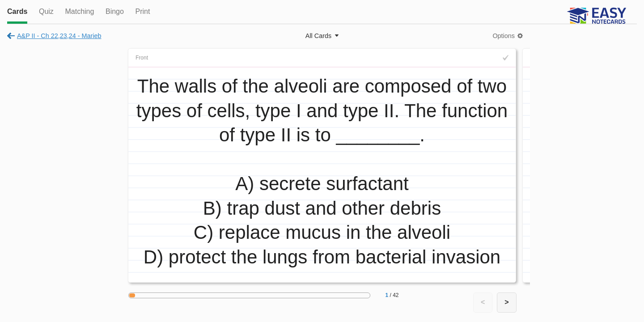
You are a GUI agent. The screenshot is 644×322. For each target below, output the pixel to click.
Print (142, 11)
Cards (17, 11)
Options (504, 36)
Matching (79, 11)
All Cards (318, 36)
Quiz (46, 11)
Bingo (115, 11)
